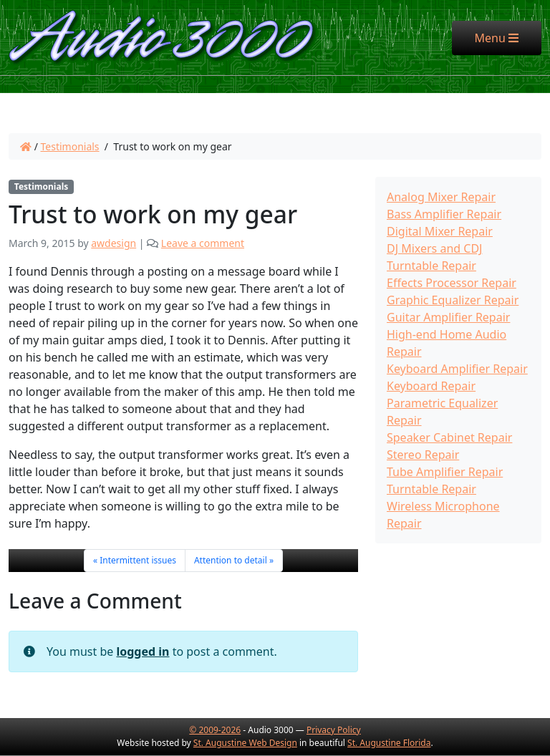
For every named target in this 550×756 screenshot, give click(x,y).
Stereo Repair (423, 455)
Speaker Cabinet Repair (449, 437)
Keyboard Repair (431, 386)
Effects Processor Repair (452, 283)
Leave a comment (203, 243)
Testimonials (70, 146)
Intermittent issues (138, 560)
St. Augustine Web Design (245, 743)
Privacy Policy (334, 730)
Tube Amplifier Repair (445, 472)
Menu (508, 37)
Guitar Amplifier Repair (448, 317)
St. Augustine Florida (389, 743)
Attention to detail (231, 560)
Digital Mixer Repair (440, 231)
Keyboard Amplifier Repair (457, 369)
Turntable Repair (431, 489)
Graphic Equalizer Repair (453, 300)
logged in (143, 651)
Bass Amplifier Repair (444, 214)
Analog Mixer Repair (441, 197)
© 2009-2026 (215, 730)
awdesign (114, 243)
